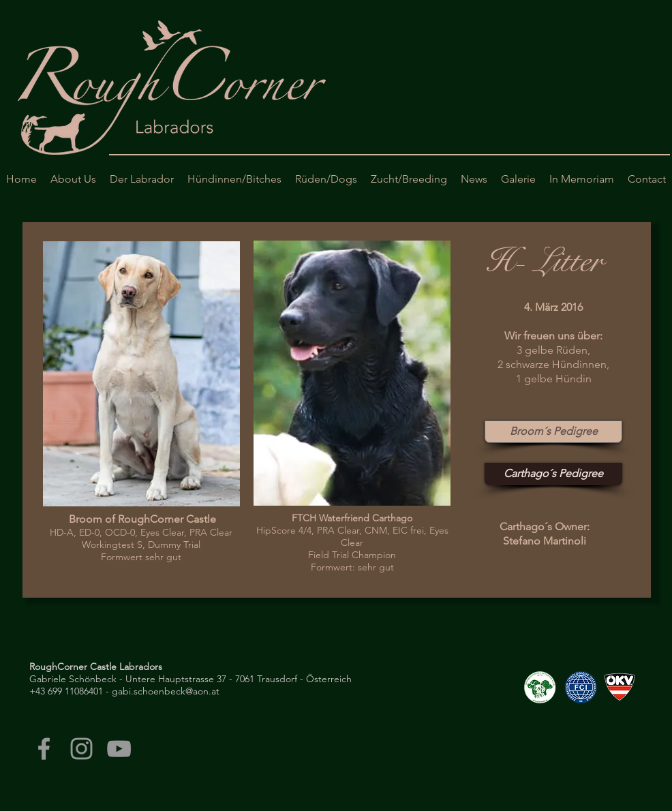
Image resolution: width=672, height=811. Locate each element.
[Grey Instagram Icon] (81, 749)
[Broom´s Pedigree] (553, 432)
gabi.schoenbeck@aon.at (166, 691)
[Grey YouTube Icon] (119, 749)
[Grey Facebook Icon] (44, 749)
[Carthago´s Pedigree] (553, 474)
